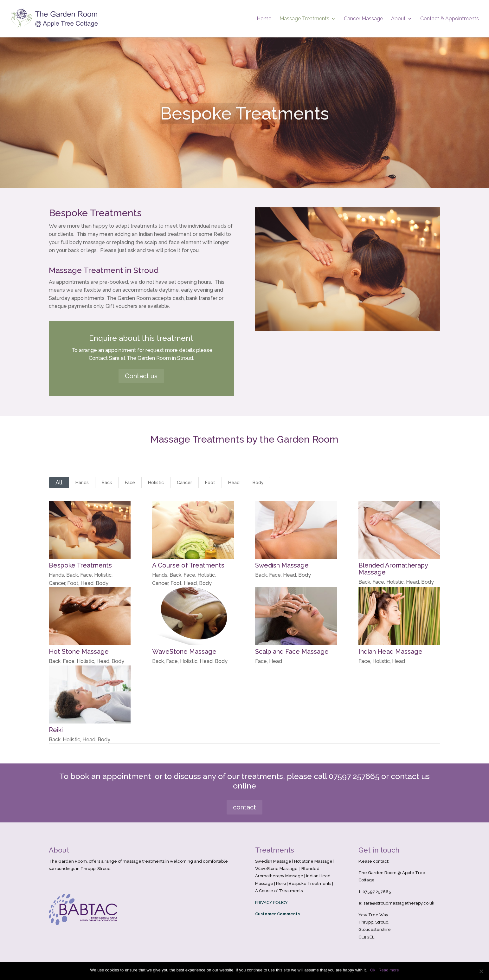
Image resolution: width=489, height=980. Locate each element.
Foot (210, 483)
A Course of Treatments (188, 565)
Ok (373, 970)
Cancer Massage (363, 19)
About (398, 19)
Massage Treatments (304, 19)
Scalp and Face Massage (292, 652)
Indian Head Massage (390, 652)
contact (245, 807)
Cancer (184, 483)
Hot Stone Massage (78, 652)
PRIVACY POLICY (271, 902)
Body (258, 483)
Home (264, 19)
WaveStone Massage (184, 652)
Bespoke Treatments (80, 565)
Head (234, 483)
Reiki (55, 730)
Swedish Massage (282, 565)
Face (130, 483)
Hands (82, 483)
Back (107, 483)
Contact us (141, 376)
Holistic (156, 483)
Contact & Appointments (450, 19)
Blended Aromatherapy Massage (393, 569)
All (59, 482)
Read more (389, 970)
